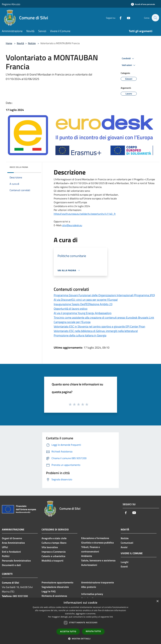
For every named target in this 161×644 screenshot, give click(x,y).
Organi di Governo (12, 538)
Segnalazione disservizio (55, 587)
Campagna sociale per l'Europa (72, 322)
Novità (20, 43)
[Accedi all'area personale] (143, 4)
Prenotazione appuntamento (57, 582)
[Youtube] (127, 18)
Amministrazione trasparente (98, 582)
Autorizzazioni (89, 565)
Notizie (32, 43)
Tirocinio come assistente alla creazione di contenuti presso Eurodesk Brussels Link (104, 318)
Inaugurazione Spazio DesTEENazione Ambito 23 (83, 304)
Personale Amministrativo (16, 561)
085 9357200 (20, 596)
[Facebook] (119, 18)
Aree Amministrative (13, 543)
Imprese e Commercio (54, 552)
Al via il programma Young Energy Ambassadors (83, 313)
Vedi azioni (129, 65)
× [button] (157, 601)
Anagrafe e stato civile (54, 538)
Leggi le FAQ (49, 591)
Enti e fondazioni (11, 552)
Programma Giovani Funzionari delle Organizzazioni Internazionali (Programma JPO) (104, 295)
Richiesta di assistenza (54, 596)
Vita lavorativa (50, 547)
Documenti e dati (11, 565)
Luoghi (125, 562)
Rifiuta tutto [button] (93, 631)
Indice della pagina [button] (19, 167)
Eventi (124, 566)
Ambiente (87, 556)
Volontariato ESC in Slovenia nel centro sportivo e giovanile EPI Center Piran (99, 326)
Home (9, 43)
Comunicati (127, 543)
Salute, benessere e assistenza (98, 560)
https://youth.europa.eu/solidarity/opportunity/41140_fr (85, 214)
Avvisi (124, 547)
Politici (6, 556)
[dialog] (80, 621)
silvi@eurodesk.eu (72, 225)
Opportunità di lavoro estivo (71, 309)
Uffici (5, 547)
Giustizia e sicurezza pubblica (97, 543)
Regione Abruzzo (11, 4)
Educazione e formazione (95, 538)
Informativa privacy (92, 594)
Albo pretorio (89, 587)
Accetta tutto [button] (68, 631)
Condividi (128, 59)
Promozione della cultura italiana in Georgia (80, 335)
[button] (81, 639)
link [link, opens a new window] (111, 617)
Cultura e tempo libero (54, 543)
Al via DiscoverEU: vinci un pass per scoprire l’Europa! (86, 300)
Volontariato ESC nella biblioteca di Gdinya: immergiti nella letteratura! (96, 331)
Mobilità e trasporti (52, 561)
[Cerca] (155, 18)
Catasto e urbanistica (53, 556)
